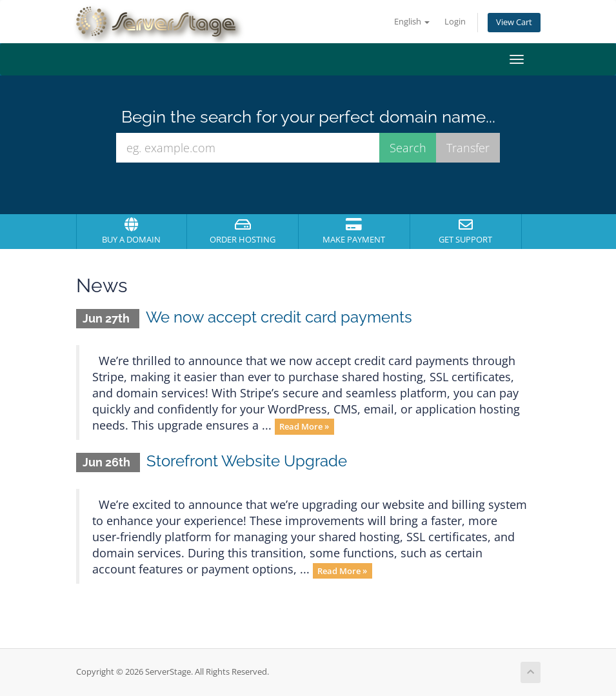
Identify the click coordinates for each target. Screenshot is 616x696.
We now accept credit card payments (279, 317)
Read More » (304, 426)
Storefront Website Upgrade (247, 461)
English (412, 22)
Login (455, 22)
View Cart (514, 22)
